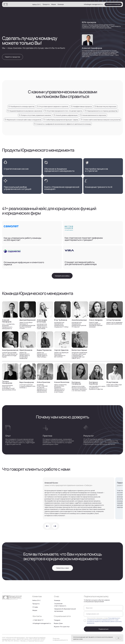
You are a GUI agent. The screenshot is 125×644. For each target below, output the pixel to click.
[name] (103, 608)
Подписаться (103, 629)
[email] (103, 614)
